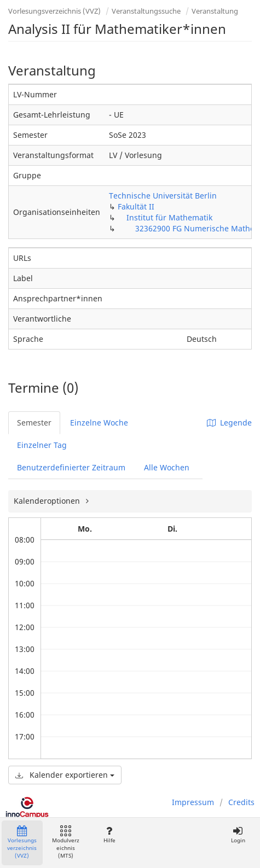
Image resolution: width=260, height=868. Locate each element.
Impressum (193, 802)
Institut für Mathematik (169, 217)
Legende (229, 423)
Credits (241, 802)
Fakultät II (136, 206)
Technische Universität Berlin (163, 196)
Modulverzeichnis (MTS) (66, 843)
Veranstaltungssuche (146, 11)
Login (238, 835)
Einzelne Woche (99, 423)
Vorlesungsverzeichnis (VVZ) (54, 11)
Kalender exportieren (65, 775)
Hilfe (109, 835)
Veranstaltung (215, 11)
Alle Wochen (167, 467)
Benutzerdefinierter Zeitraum (71, 467)
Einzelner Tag (42, 445)
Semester (34, 423)
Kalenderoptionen (48, 501)
